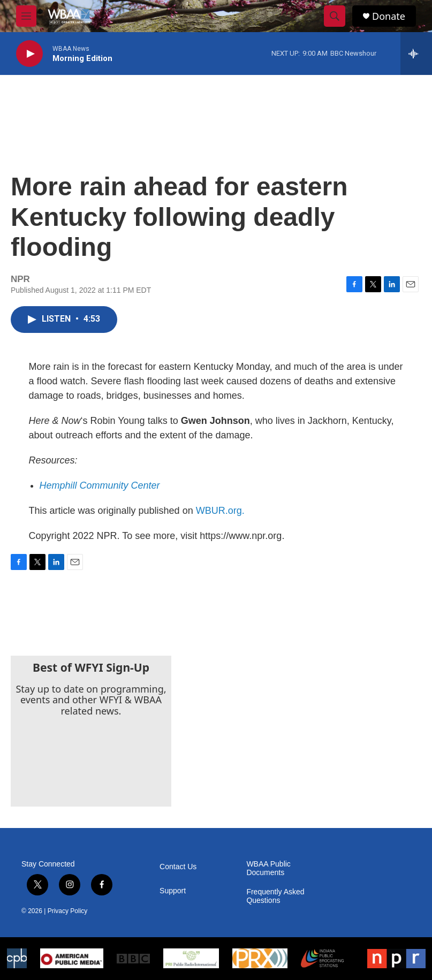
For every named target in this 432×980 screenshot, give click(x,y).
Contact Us (178, 867)
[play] (29, 54)
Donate (389, 16)
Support (173, 891)
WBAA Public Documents (268, 868)
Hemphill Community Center (100, 485)
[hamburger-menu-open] (26, 16)
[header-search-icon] (335, 16)
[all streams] (416, 54)
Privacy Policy (68, 911)
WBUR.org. (220, 511)
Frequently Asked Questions (275, 896)
